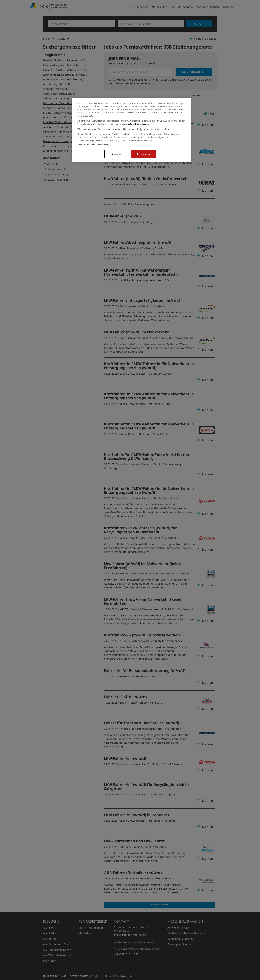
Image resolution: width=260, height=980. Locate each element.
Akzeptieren (144, 154)
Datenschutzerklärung (138, 124)
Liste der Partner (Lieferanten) (93, 144)
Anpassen (117, 154)
